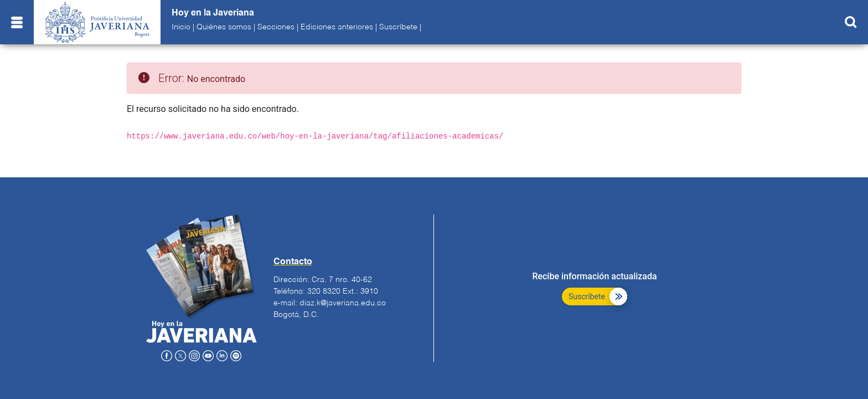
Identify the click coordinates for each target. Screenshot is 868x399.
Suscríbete (398, 27)
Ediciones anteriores (337, 27)
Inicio (181, 27)
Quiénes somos (224, 27)
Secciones (276, 27)
